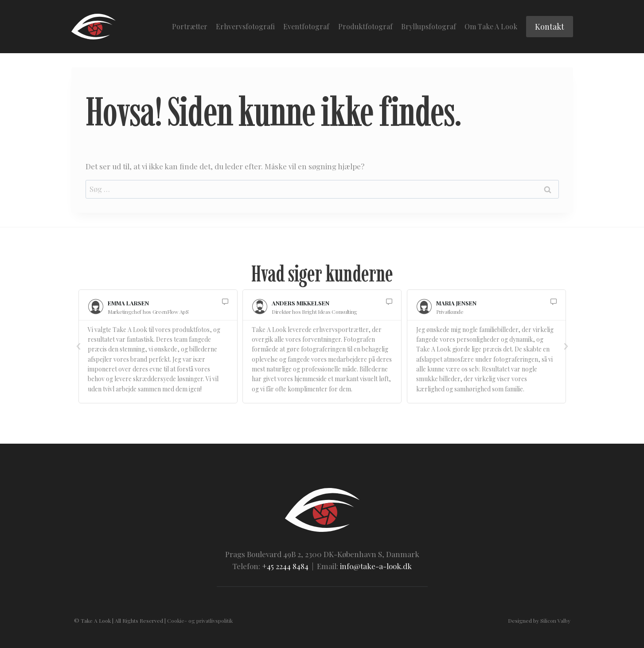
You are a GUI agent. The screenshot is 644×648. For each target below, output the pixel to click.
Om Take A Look (491, 26)
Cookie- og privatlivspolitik (200, 621)
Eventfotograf (306, 26)
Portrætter (190, 26)
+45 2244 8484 (285, 566)
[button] (78, 347)
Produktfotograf (365, 26)
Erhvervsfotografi (245, 26)
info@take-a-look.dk (376, 566)
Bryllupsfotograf (429, 26)
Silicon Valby (555, 621)
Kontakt (550, 27)
